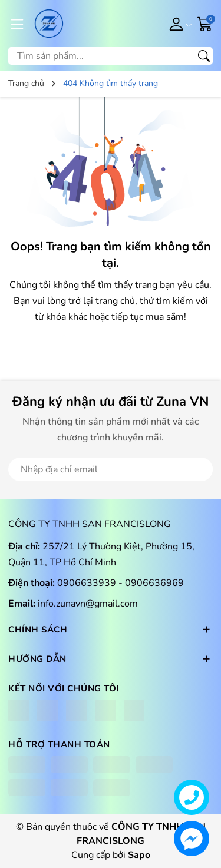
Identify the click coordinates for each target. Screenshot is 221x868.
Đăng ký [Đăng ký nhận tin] (178, 469)
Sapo (139, 855)
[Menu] (17, 24)
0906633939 (88, 583)
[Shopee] (76, 710)
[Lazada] (105, 710)
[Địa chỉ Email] (111, 469)
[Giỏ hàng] (205, 23)
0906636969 (154, 583)
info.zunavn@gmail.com (88, 604)
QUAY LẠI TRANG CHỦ (111, 346)
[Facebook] (19, 710)
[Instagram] (47, 710)
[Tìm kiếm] (204, 56)
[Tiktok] (134, 710)
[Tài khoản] (178, 24)
